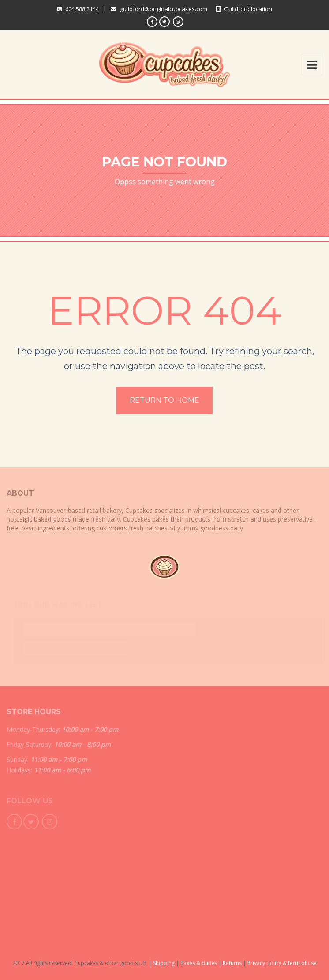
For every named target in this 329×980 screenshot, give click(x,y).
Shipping (164, 963)
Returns (232, 963)
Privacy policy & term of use (282, 963)
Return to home (164, 400)
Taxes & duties (199, 963)
